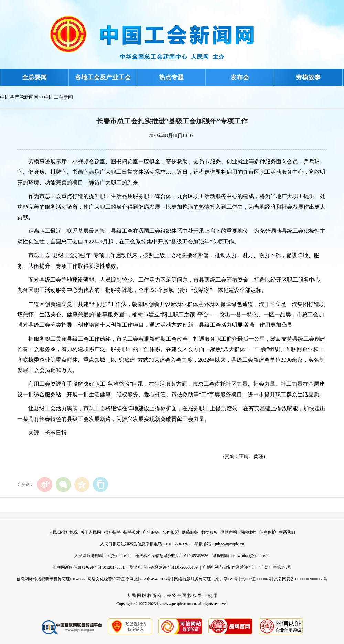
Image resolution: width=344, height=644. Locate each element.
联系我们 (287, 532)
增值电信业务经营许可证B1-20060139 (164, 567)
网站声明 (229, 532)
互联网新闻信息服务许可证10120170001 (89, 567)
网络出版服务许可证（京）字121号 (206, 579)
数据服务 (209, 532)
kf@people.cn (119, 556)
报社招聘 (112, 532)
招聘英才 (132, 532)
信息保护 (268, 532)
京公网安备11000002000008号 (301, 579)
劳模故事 (308, 77)
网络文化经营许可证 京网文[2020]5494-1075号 (129, 579)
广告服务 (151, 532)
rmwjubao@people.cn (251, 556)
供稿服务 (190, 532)
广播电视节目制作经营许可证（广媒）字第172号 (247, 567)
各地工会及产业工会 (103, 77)
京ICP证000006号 (256, 579)
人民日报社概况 (63, 532)
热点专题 (171, 77)
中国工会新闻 (58, 97)
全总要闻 (34, 77)
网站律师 (248, 532)
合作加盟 (171, 532)
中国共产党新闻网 (19, 97)
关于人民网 (91, 532)
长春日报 (56, 433)
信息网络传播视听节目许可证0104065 (51, 579)
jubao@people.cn (229, 544)
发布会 (240, 77)
